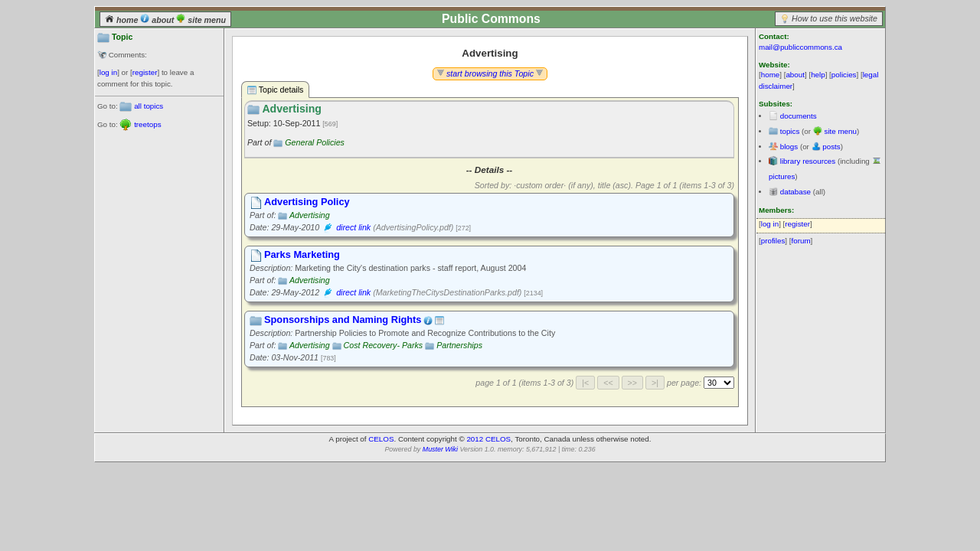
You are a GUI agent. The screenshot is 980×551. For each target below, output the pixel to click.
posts (831, 147)
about (158, 20)
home (122, 20)
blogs (789, 147)
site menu (201, 20)
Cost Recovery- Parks (384, 345)
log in (108, 72)
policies (844, 75)
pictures (782, 176)
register (145, 72)
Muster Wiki (440, 449)
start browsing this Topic (490, 73)
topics (790, 131)
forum (801, 241)
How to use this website (835, 18)
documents (799, 116)
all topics (149, 106)
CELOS (381, 439)
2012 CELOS (488, 439)
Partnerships (459, 345)
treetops (147, 124)
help (818, 75)
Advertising (310, 215)
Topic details (275, 90)
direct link (353, 227)
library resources (808, 161)
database (795, 192)
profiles (773, 241)
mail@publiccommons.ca (800, 47)
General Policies (315, 142)
